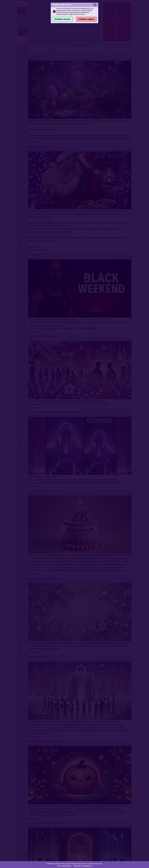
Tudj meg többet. (64, 866)
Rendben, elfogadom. (83, 866)
